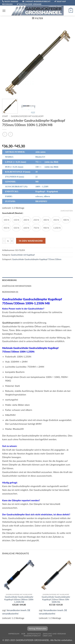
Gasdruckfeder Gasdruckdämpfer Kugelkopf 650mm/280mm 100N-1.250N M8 (19, 599)
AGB (23, 634)
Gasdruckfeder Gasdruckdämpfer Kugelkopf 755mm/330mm (37, 259)
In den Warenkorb (31, 241)
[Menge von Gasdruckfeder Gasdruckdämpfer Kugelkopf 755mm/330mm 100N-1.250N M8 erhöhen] (12, 241)
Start (5, 116)
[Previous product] (10, 134)
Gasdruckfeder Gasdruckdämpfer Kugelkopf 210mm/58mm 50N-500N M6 (56, 599)
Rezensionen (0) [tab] (10, 292)
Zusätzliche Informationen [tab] (17, 286)
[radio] (6, 220)
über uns (47, 636)
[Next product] (5, 134)
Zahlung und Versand (54, 634)
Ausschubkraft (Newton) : (13, 213)
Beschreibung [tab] (9, 280)
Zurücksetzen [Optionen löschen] (67, 211)
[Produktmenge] (8, 241)
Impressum (14, 634)
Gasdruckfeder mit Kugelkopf (27, 116)
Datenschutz (34, 634)
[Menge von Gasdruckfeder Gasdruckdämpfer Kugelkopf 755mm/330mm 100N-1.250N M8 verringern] (4, 241)
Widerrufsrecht (32, 636)
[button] (4, 11)
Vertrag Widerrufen (38, 629)
